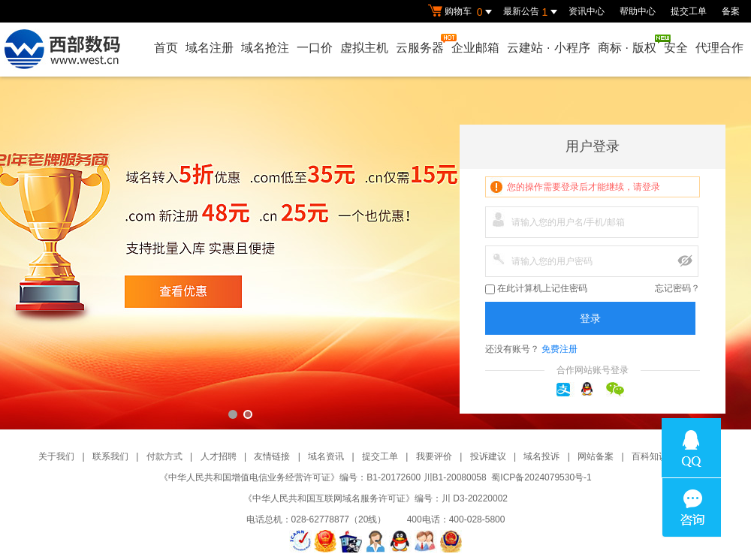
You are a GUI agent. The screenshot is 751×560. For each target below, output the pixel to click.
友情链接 (272, 456)
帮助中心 (638, 11)
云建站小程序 (548, 48)
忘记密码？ (677, 288)
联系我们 (110, 456)
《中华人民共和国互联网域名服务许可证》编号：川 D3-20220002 (375, 498)
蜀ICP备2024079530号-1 (541, 477)
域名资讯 (326, 456)
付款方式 (164, 456)
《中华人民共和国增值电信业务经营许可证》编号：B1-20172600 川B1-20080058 (323, 477)
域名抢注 (265, 48)
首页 (166, 48)
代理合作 (719, 48)
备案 (731, 11)
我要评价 (434, 456)
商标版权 (628, 44)
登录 (590, 318)
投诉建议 (488, 456)
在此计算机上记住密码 (536, 289)
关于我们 (56, 456)
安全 (676, 48)
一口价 (315, 48)
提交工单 (689, 11)
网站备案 (596, 456)
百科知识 (650, 456)
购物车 (462, 12)
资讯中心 (587, 11)
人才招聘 (219, 456)
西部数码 (375, 253)
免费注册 (559, 349)
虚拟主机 (364, 48)
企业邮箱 (475, 48)
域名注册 (210, 48)
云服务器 (421, 44)
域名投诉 (541, 456)
